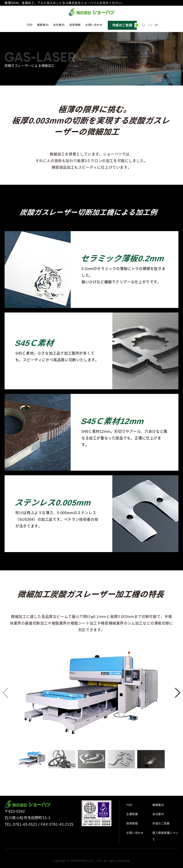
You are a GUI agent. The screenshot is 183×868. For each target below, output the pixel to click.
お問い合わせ (94, 25)
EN (150, 25)
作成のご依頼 (161, 824)
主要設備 (132, 814)
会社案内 (59, 25)
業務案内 (43, 25)
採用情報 (75, 25)
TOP (30, 25)
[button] (178, 693)
